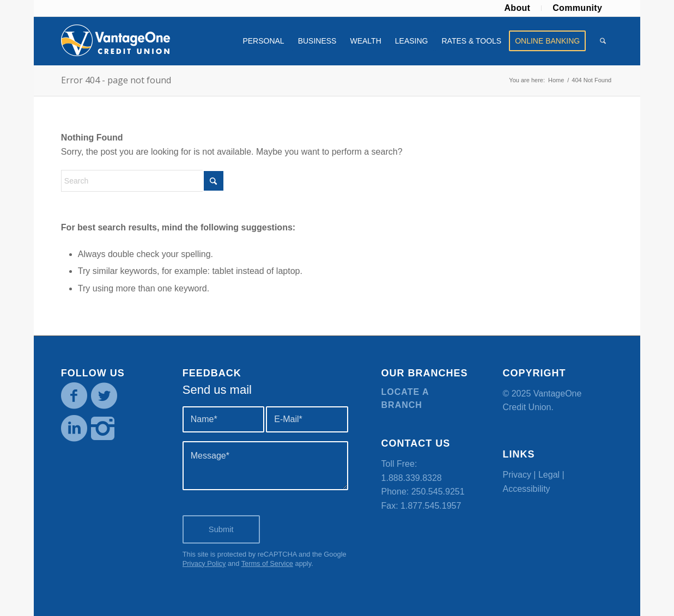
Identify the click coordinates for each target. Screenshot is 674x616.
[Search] (603, 41)
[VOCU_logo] (116, 41)
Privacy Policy (204, 563)
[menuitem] (517, 8)
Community (577, 8)
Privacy (517, 475)
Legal (549, 475)
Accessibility (526, 489)
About (517, 8)
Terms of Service (267, 563)
